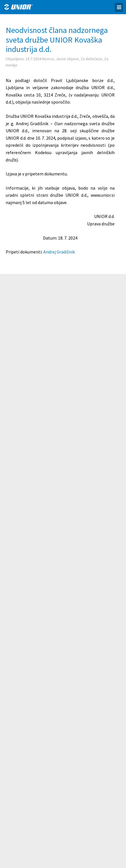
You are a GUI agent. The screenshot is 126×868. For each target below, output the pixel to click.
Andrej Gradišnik (59, 252)
